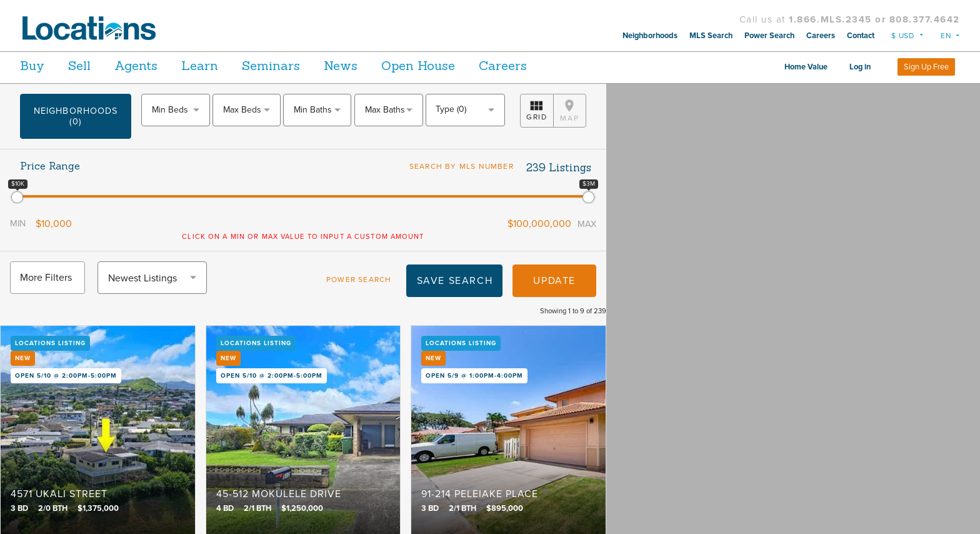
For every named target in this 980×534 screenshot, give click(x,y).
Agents (156, 65)
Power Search (769, 36)
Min (28, 234)
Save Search (445, 301)
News (391, 65)
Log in (860, 67)
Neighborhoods (650, 36)
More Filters (56, 298)
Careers (821, 36)
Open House (478, 65)
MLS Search (711, 36)
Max (577, 234)
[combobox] (175, 110)
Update (544, 301)
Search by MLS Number (463, 166)
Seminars (311, 65)
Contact (861, 36)
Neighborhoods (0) (76, 116)
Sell (89, 65)
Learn (230, 65)
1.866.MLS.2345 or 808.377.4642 (874, 19)
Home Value (806, 67)
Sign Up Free (926, 67)
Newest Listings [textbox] (152, 298)
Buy (32, 65)
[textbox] (175, 110)
